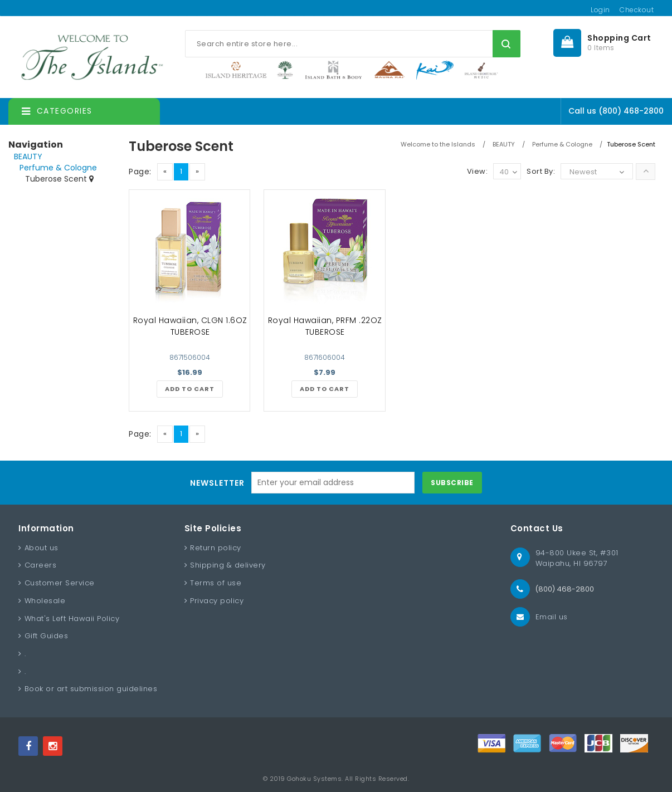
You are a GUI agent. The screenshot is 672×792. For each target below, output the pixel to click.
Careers (41, 565)
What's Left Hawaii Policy (72, 619)
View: (478, 171)
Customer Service (60, 583)
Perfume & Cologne (58, 168)
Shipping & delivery (228, 565)
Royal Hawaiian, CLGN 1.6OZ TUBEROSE (190, 326)
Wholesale (45, 601)
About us (42, 548)
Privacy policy (217, 601)
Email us (552, 617)
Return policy (216, 548)
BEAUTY (28, 157)
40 (508, 172)
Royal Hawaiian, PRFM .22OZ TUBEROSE (325, 326)
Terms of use (216, 583)
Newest (583, 172)
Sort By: (541, 171)
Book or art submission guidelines (91, 689)
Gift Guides (47, 636)
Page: (140, 172)
